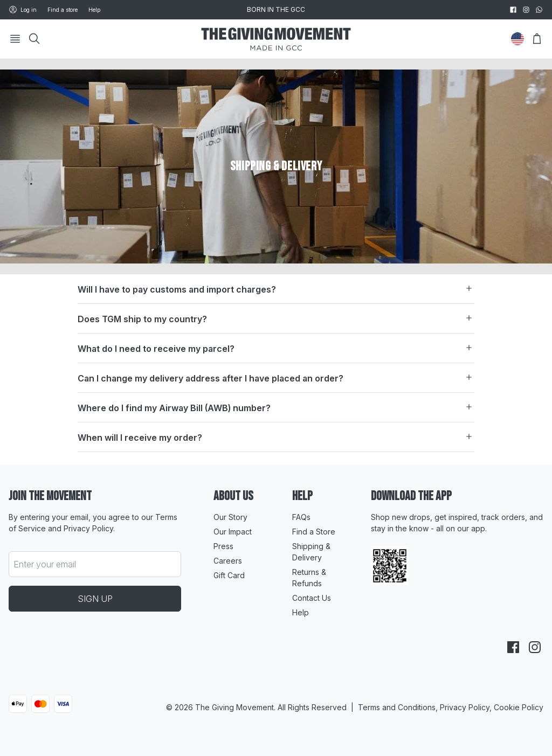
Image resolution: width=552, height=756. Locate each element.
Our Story (230, 517)
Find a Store (314, 532)
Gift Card (229, 575)
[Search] (34, 39)
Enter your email (45, 564)
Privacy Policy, (467, 707)
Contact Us (312, 598)
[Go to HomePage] (276, 39)
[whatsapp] (539, 10)
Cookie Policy (519, 707)
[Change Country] (517, 39)
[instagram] (526, 10)
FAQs (301, 517)
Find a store (63, 10)
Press (223, 546)
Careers (228, 561)
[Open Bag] (537, 39)
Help (94, 10)
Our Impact (233, 532)
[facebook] (513, 10)
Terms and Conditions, (399, 707)
